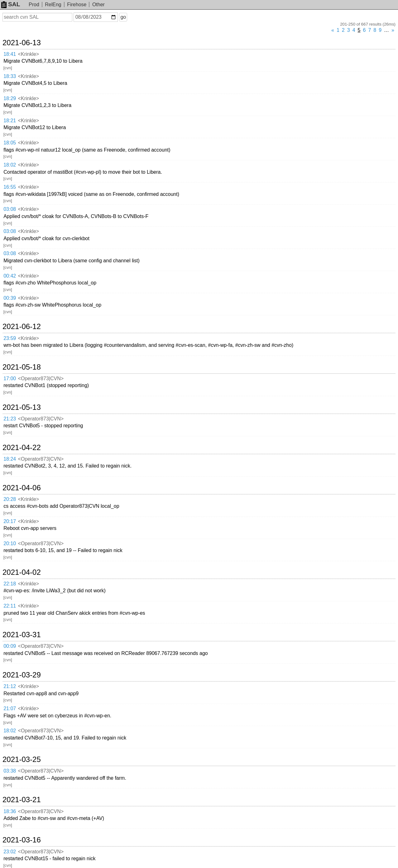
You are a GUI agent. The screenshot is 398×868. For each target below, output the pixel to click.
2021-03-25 (22, 759)
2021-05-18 (22, 367)
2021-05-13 (22, 407)
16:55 (10, 187)
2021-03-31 (22, 635)
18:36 (10, 811)
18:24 (10, 459)
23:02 (10, 852)
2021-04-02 (22, 572)
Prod (34, 5)
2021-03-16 (22, 840)
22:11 (10, 606)
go (123, 17)
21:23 (10, 419)
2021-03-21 (22, 800)
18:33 (10, 76)
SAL (11, 4)
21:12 (10, 686)
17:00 (10, 378)
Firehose (77, 5)
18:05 (10, 143)
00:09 (10, 646)
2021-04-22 (22, 448)
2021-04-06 (22, 488)
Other (98, 5)
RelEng (53, 5)
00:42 (10, 276)
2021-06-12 (22, 327)
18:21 (10, 121)
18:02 (10, 165)
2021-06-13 (22, 43)
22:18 (10, 584)
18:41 (10, 54)
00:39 (10, 298)
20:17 (10, 521)
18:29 (10, 98)
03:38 (10, 771)
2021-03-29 (22, 675)
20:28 (10, 499)
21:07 (10, 708)
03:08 (10, 209)
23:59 (10, 338)
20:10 (10, 543)
